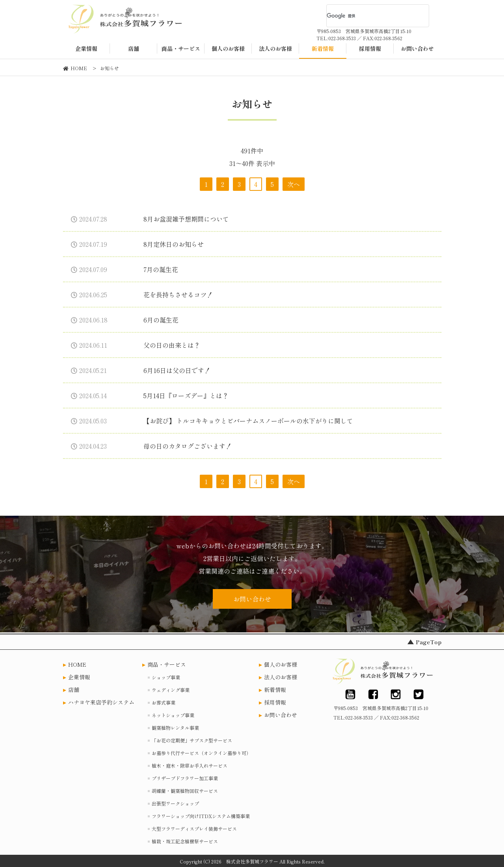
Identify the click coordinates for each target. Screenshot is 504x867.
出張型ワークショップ (175, 803)
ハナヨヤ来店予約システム (101, 702)
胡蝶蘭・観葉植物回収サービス (185, 791)
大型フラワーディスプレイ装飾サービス (194, 829)
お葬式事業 (164, 702)
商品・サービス (167, 664)
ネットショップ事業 (173, 715)
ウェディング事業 (171, 690)
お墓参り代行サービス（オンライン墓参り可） (201, 753)
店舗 (74, 690)
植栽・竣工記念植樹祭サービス (185, 841)
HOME (77, 664)
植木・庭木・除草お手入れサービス (190, 765)
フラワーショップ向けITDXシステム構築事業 (201, 816)
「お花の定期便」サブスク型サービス (192, 740)
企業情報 (79, 677)
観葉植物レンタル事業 (175, 728)
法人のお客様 (281, 677)
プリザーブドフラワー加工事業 (185, 778)
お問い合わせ (252, 599)
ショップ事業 (166, 677)
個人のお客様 (281, 664)
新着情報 (275, 690)
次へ (294, 184)
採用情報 (275, 702)
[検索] (368, 16)
